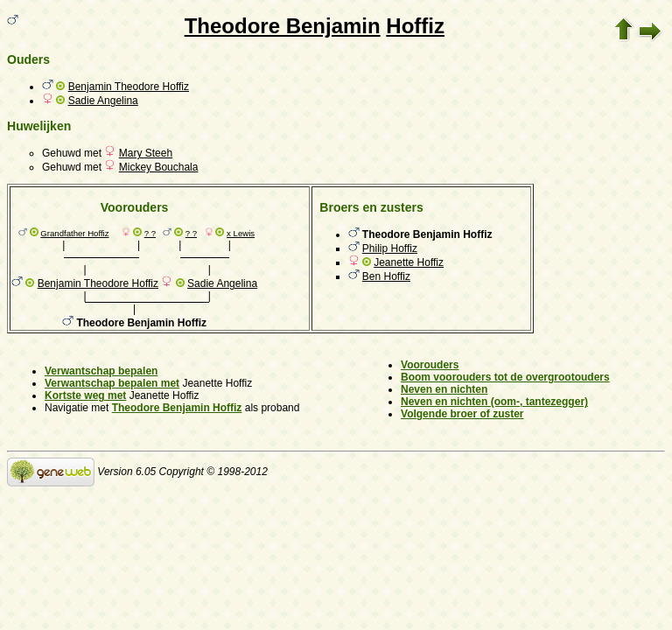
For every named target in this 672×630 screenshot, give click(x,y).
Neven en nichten (444, 389)
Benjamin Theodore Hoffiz (129, 87)
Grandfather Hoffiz (74, 233)
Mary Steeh (146, 153)
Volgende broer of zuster (462, 414)
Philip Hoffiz (390, 248)
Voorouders (430, 365)
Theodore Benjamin (283, 26)
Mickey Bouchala (159, 167)
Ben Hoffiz (386, 276)
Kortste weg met (85, 395)
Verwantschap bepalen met (112, 383)
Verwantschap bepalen (101, 371)
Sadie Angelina (103, 101)
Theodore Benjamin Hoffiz (177, 408)
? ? (150, 233)
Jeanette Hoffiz (409, 262)
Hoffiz (415, 26)
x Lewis (241, 233)
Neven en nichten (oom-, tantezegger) (494, 402)
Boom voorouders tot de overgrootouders (505, 377)
